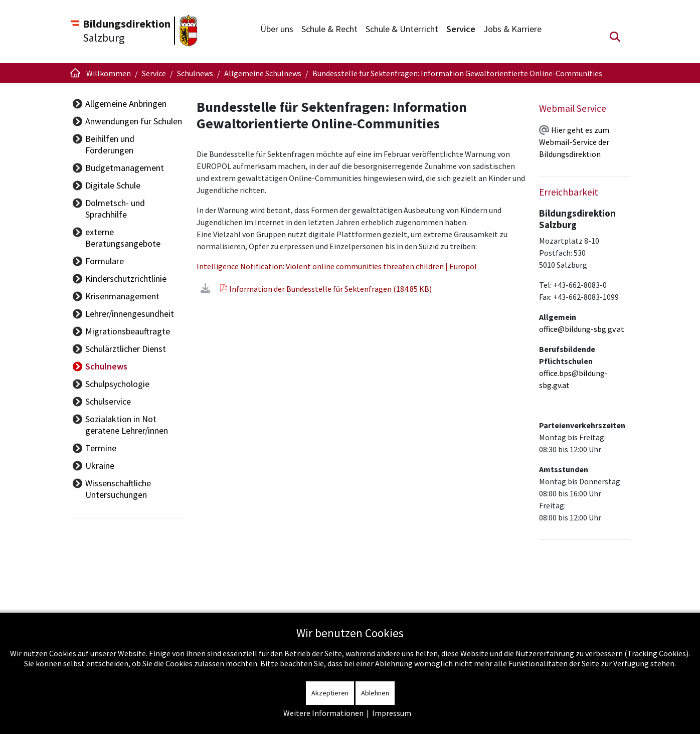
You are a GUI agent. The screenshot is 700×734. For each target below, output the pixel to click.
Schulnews (106, 332)
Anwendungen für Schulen (134, 121)
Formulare (105, 226)
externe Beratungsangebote (138, 209)
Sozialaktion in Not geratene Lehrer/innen (139, 390)
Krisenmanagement (122, 261)
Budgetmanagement (125, 156)
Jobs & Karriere (512, 29)
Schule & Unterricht (402, 29)
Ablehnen (375, 693)
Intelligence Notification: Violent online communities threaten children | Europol (345, 266)
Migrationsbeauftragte (128, 297)
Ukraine (100, 431)
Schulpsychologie (117, 349)
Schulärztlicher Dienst (126, 314)
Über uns (277, 29)
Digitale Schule (113, 174)
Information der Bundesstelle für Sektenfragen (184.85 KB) (333, 289)
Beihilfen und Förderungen (135, 139)
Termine (101, 413)
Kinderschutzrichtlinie (126, 244)
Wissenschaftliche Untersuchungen (118, 454)
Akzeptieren (330, 693)
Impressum (392, 713)
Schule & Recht (329, 29)
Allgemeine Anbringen (126, 104)
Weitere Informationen (323, 713)
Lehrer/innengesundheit (130, 279)
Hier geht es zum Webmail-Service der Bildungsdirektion (574, 142)
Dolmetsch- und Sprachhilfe (137, 191)
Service (461, 29)
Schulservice (108, 367)
